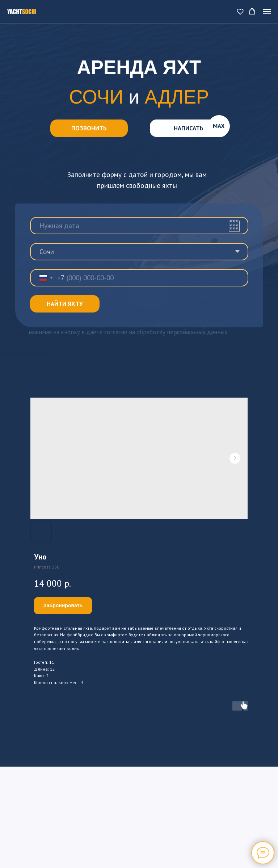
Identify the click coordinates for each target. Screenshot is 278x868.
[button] (240, 11)
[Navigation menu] (267, 12)
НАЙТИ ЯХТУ (65, 304)
